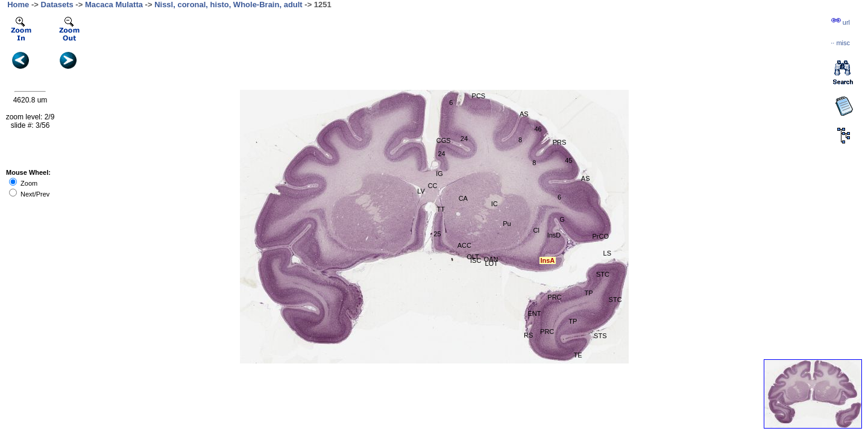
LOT (491, 263)
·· (840, 43)
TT (441, 209)
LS (607, 253)
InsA (547, 260)
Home (18, 5)
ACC (464, 245)
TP (589, 293)
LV (421, 191)
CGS (444, 140)
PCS (479, 96)
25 (437, 234)
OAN (491, 259)
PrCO (601, 236)
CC (433, 186)
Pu (507, 224)
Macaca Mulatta (114, 5)
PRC (554, 297)
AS (586, 178)
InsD (554, 235)
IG (439, 174)
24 (464, 139)
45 (568, 160)
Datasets (57, 5)
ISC (476, 260)
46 (538, 129)
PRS (560, 142)
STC (615, 300)
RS (528, 335)
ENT (534, 313)
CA (463, 198)
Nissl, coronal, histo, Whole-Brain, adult (228, 5)
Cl (536, 230)
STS (600, 336)
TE (578, 355)
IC (495, 204)
